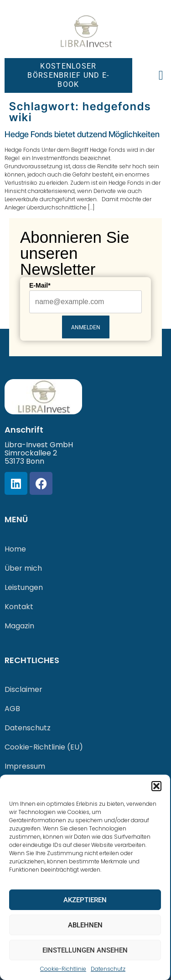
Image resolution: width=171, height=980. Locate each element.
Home (15, 549)
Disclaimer (23, 689)
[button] (156, 786)
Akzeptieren (85, 900)
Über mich (23, 568)
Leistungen (24, 587)
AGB (12, 709)
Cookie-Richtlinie (63, 969)
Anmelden (86, 327)
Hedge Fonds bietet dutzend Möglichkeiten (82, 134)
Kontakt (19, 607)
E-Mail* (40, 285)
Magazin (19, 626)
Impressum (25, 766)
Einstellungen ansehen (85, 950)
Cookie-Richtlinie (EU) (44, 747)
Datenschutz (108, 969)
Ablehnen (85, 925)
